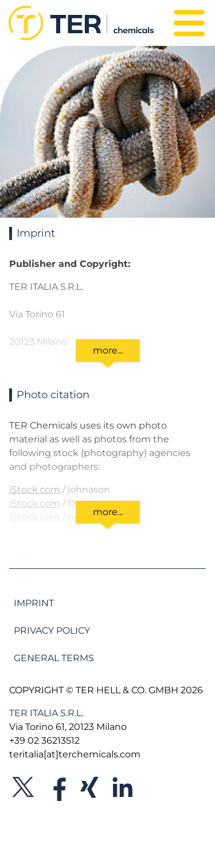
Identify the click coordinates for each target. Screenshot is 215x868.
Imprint (34, 603)
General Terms (54, 658)
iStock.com (35, 490)
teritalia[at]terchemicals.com (75, 754)
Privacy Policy (52, 631)
